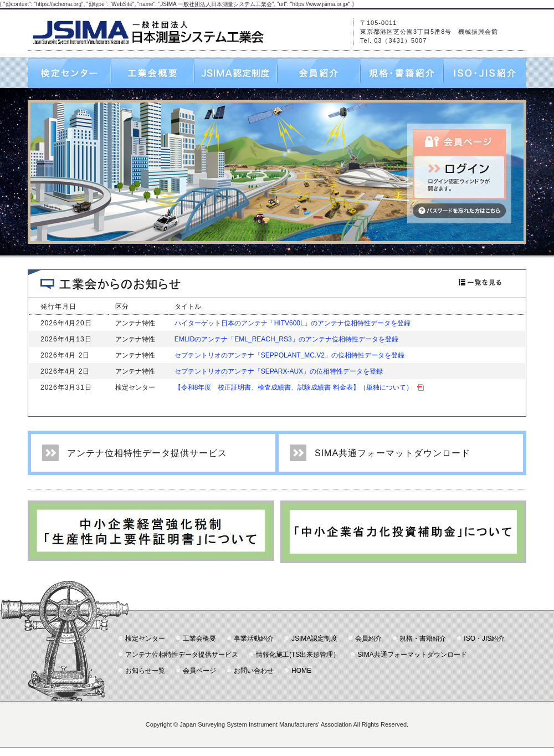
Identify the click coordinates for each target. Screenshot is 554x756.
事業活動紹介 (254, 638)
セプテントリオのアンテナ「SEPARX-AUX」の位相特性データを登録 (279, 371)
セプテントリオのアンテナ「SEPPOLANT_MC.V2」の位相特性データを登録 (289, 355)
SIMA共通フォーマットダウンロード (393, 453)
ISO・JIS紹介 (485, 73)
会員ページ (199, 671)
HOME (301, 671)
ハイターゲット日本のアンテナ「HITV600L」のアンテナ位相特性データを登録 (293, 323)
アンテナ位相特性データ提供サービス (147, 453)
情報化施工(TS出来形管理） (298, 655)
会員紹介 (319, 73)
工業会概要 (152, 73)
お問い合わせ (254, 671)
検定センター (69, 73)
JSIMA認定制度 (235, 73)
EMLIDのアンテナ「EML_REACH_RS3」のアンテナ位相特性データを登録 (286, 339)
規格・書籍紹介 (402, 73)
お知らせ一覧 (145, 671)
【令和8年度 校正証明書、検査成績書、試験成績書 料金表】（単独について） (299, 387)
